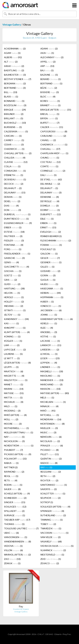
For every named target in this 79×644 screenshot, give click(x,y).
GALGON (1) (49, 254)
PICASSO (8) (50, 450)
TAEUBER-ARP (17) (17, 520)
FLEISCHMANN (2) (56, 240)
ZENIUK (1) (12, 563)
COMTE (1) (49, 166)
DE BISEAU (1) (15, 179)
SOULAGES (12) (15, 507)
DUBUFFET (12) (51, 214)
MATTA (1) (13, 398)
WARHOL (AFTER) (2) (17, 555)
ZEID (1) (51, 559)
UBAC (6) (11, 533)
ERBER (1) (13, 227)
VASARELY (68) (51, 541)
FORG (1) (13, 249)
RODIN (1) (13, 485)
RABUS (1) (11, 463)
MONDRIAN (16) (51, 419)
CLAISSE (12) (16, 162)
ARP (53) (47, 66)
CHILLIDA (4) (15, 158)
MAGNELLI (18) (52, 371)
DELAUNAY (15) (15, 193)
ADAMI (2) (49, 49)
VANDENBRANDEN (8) (18, 541)
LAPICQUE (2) (15, 350)
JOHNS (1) (49, 315)
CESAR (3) (14, 145)
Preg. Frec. (67, 634)
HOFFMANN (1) (52, 297)
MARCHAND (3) (51, 384)
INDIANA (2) (14, 306)
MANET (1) (14, 384)
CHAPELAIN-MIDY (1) (54, 153)
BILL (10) (11, 92)
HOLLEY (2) (14, 302)
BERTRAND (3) (15, 88)
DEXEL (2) (12, 201)
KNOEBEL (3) (49, 332)
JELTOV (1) (12, 315)
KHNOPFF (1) (15, 328)
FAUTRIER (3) (13, 236)
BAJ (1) (47, 70)
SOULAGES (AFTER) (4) (55, 507)
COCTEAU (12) (50, 162)
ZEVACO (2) (50, 563)
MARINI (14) (14, 389)
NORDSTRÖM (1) (19, 446)
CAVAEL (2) (48, 140)
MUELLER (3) (49, 428)
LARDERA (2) (50, 350)
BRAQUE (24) (15, 110)
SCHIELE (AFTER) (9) (17, 494)
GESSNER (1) (51, 262)
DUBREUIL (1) (17, 214)
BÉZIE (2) (49, 88)
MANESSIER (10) (52, 380)
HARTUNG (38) (14, 288)
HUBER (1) (47, 302)
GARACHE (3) (14, 258)
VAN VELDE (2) (50, 537)
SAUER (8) (12, 489)
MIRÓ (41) (48, 411)
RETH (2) (48, 476)
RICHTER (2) (49, 480)
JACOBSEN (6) (51, 310)
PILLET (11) (50, 454)
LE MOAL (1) (49, 354)
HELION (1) (12, 293)
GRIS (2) (11, 280)
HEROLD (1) (14, 297)
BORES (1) (50, 101)
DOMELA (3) (50, 206)
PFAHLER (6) (52, 446)
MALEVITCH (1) (16, 380)
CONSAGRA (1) (15, 171)
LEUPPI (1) (11, 367)
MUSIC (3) (48, 432)
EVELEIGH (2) (51, 232)
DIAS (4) (11, 206)
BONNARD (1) (14, 101)
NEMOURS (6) (51, 437)
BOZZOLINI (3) (15, 105)
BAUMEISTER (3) (15, 75)
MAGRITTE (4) (14, 376)
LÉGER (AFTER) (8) (17, 363)
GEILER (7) (50, 258)
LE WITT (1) (12, 358)
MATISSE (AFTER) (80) (55, 393)
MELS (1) (47, 398)
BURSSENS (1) (13, 127)
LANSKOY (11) (51, 345)
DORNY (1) (50, 210)
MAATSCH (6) (14, 371)
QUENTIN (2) (51, 459)
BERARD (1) (51, 79)
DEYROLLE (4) (50, 201)
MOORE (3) (13, 424)
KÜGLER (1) (13, 341)
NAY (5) (14, 437)
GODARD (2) (50, 271)
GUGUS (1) (48, 280)
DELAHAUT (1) (49, 188)
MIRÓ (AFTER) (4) (15, 415)
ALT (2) (11, 62)
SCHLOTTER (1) (53, 494)
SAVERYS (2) (49, 489)
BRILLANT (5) (14, 118)
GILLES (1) (47, 267)
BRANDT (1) (50, 105)
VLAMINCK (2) (53, 550)
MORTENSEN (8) (53, 424)
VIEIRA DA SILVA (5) (57, 546)
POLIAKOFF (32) (15, 459)
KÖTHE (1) (48, 336)
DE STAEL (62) (51, 179)
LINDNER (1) (50, 367)
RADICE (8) (49, 463)
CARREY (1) (14, 140)
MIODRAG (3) (12, 411)
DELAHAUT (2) (13, 188)
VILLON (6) (13, 550)
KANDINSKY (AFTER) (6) (57, 319)
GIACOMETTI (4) (17, 267)
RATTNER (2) (11, 467)
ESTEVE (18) (14, 232)
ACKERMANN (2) (15, 49)
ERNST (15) (48, 227)
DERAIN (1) (13, 197)
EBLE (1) (47, 219)
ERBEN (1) (48, 223)
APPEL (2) (48, 62)
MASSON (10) (50, 389)
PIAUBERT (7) (13, 450)
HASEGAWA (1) (52, 288)
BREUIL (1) (50, 114)
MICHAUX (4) (14, 402)
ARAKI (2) (14, 66)
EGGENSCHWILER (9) (18, 223)
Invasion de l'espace (21, 609)
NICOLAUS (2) (50, 441)
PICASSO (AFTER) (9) (18, 454)
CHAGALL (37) (50, 149)
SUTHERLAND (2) (53, 515)
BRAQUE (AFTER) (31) (56, 110)
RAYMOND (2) (14, 472)
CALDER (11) (52, 127)
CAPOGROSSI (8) (54, 131)
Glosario (58, 634)
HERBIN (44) (51, 293)
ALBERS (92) (13, 57)
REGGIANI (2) (51, 472)
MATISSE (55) (14, 393)
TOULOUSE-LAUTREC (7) (21, 528)
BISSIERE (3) (50, 92)
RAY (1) (46, 467)
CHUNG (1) (50, 158)
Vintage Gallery (12, 24)
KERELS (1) (49, 323)
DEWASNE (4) (50, 197)
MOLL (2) (11, 419)
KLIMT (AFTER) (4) (17, 332)
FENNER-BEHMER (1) (51, 236)
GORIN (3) (48, 275)
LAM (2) (12, 345)
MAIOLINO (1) (50, 376)
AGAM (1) (12, 53)
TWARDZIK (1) (51, 528)
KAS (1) (11, 323)
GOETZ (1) (12, 275)
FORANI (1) (51, 245)
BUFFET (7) (50, 123)
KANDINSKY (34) (16, 319)
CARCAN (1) (13, 136)
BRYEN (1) (49, 118)
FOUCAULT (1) (48, 249)
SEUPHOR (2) (50, 498)
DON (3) (13, 210)
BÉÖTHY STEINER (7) (18, 79)
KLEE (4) (47, 328)
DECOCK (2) (14, 184)
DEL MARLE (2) (50, 184)
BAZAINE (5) (49, 75)
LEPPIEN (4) (49, 363)
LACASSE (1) (50, 341)
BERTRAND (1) (51, 83)
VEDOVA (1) (13, 546)
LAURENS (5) (13, 354)
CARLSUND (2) (53, 136)
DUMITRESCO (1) (16, 219)
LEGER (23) (50, 358)
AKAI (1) (47, 53)
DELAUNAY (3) (51, 193)
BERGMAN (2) (15, 83)
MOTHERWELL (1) (16, 428)
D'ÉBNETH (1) (14, 175)
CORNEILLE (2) (53, 171)
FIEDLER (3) (14, 240)
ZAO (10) (12, 559)
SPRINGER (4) (52, 511)
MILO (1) (11, 406)
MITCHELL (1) (50, 415)
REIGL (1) (11, 476)
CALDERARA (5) (16, 131)
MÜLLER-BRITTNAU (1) (19, 432)
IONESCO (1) (51, 306)
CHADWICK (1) (54, 145)
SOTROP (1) (47, 502)
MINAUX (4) (49, 406)
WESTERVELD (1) (52, 555)
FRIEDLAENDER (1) (17, 254)
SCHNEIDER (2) (15, 498)
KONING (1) (12, 336)
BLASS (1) (11, 97)
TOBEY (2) (48, 524)
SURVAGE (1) (15, 515)
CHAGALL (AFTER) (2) (18, 153)
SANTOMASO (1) (54, 485)
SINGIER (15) (15, 502)
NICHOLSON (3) (14, 441)
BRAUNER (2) (14, 114)
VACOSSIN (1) (54, 533)
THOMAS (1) (14, 524)
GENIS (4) (11, 262)
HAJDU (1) (49, 284)
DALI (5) (48, 175)
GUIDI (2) (12, 284)
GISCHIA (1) (13, 271)
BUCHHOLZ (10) (15, 123)
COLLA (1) (12, 166)
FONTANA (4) (14, 245)
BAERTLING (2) (14, 70)
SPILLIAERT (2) (14, 511)
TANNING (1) (52, 520)
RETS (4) (11, 480)
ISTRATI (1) (15, 310)
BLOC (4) (48, 97)
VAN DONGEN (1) (16, 537)
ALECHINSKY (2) (52, 57)
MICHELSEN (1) (53, 402)
